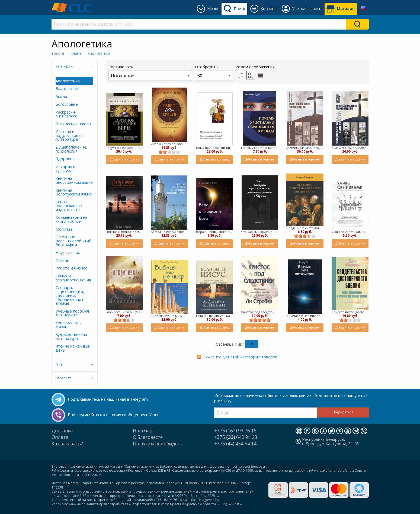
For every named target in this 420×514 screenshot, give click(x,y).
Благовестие (68, 89)
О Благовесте (148, 437)
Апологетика (99, 54)
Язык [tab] (60, 365)
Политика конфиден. (157, 444)
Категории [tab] (64, 66)
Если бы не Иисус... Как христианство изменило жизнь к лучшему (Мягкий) (215, 316)
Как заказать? (67, 444)
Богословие (67, 104)
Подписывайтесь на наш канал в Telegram (108, 399)
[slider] (169, 152)
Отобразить (214, 73)
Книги (76, 54)
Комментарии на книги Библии (71, 219)
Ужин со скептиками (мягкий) (350, 232)
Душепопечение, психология (71, 149)
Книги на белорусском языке (74, 192)
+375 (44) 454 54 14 (235, 444)
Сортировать (150, 73)
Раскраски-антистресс (66, 114)
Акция (61, 96)
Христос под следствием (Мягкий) (260, 312)
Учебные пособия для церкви (72, 313)
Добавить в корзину (124, 159)
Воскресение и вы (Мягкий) (124, 312)
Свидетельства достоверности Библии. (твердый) (350, 312)
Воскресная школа (73, 124)
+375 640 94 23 (236, 437)
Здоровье (65, 159)
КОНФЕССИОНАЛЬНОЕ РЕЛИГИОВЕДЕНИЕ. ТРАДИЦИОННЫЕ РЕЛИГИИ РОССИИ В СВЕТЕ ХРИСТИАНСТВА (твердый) (350, 148)
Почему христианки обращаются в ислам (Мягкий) (260, 148)
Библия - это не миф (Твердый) (169, 316)
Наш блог (144, 431)
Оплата (60, 437)
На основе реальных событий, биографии (74, 241)
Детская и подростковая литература (69, 136)
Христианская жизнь (69, 325)
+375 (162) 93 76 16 (235, 431)
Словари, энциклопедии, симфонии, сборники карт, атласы (70, 295)
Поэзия (62, 260)
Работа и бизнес (71, 268)
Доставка (62, 431)
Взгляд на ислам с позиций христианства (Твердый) (169, 232)
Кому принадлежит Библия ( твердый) (215, 148)
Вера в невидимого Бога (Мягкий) (215, 232)
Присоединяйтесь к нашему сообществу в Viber (113, 415)
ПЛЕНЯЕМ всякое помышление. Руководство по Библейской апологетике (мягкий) (124, 232)
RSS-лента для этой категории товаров (240, 357)
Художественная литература (71, 336)
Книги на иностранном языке (74, 180)
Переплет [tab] (63, 378)
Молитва (64, 229)
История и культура (66, 168)
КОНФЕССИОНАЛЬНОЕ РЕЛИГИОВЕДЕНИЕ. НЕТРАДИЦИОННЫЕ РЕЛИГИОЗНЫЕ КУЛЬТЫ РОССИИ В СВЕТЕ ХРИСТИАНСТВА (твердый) (305, 148)
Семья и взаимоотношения (73, 278)
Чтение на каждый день (73, 348)
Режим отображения (255, 67)
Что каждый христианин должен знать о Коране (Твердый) (260, 232)
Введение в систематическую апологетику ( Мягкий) (305, 228)
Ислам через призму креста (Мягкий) (169, 144)
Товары (58, 54)
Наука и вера (68, 253)
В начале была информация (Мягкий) (305, 316)
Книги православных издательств (69, 206)
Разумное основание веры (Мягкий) (124, 148)
